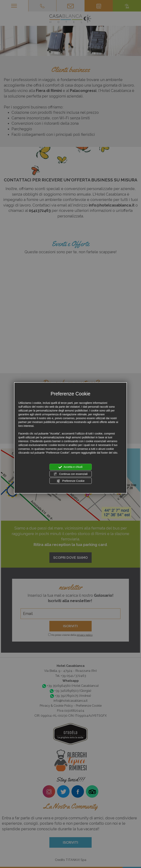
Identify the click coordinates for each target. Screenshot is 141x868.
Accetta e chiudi (71, 467)
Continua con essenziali (70, 474)
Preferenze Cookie (70, 481)
